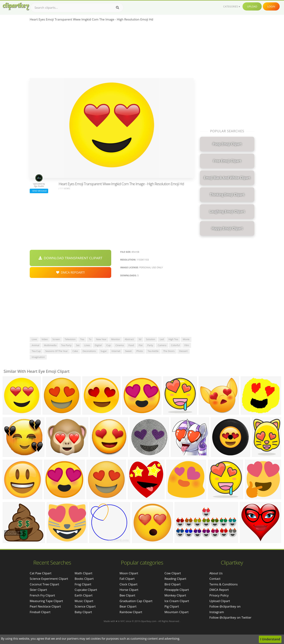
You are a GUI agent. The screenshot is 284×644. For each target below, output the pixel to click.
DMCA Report (219, 590)
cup (108, 345)
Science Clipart (85, 606)
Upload (252, 6)
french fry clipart (42, 595)
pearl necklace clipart (45, 606)
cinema (120, 345)
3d (140, 339)
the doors (169, 351)
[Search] (117, 8)
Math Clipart (83, 573)
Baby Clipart (83, 612)
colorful (175, 345)
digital (98, 345)
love (34, 339)
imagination (38, 357)
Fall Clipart (127, 579)
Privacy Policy (219, 595)
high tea (173, 339)
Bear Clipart (128, 606)
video (45, 339)
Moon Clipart (129, 573)
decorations (89, 351)
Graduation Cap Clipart (136, 601)
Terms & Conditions (224, 584)
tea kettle (153, 351)
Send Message (39, 191)
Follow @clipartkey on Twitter (230, 617)
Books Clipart (84, 579)
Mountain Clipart (177, 612)
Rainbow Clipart (131, 612)
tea (82, 339)
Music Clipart (84, 601)
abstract (129, 339)
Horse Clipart (129, 590)
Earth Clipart (84, 595)
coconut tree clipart (44, 584)
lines (87, 345)
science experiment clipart (49, 579)
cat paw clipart (41, 573)
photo (140, 351)
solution (151, 339)
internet (116, 351)
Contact (215, 579)
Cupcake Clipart (86, 590)
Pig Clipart (172, 606)
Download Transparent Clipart (70, 258)
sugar (104, 351)
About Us (216, 573)
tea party (66, 345)
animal (35, 345)
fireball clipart (40, 612)
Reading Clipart (175, 579)
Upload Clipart (220, 601)
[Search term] (77, 8)
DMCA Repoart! (70, 272)
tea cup (36, 351)
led (162, 339)
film (187, 345)
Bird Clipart (173, 584)
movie (186, 339)
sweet (128, 351)
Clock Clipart (129, 584)
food (131, 345)
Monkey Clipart (175, 595)
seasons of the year (57, 351)
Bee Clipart (127, 595)
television (70, 339)
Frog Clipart (83, 584)
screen (56, 339)
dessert (183, 351)
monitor (116, 339)
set (78, 345)
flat (141, 345)
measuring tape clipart (46, 601)
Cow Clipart (173, 573)
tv (90, 339)
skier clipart (38, 590)
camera (162, 345)
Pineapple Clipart (177, 590)
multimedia (50, 345)
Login (271, 6)
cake (75, 351)
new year (101, 339)
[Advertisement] (112, 51)
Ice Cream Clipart (177, 601)
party (150, 345)
